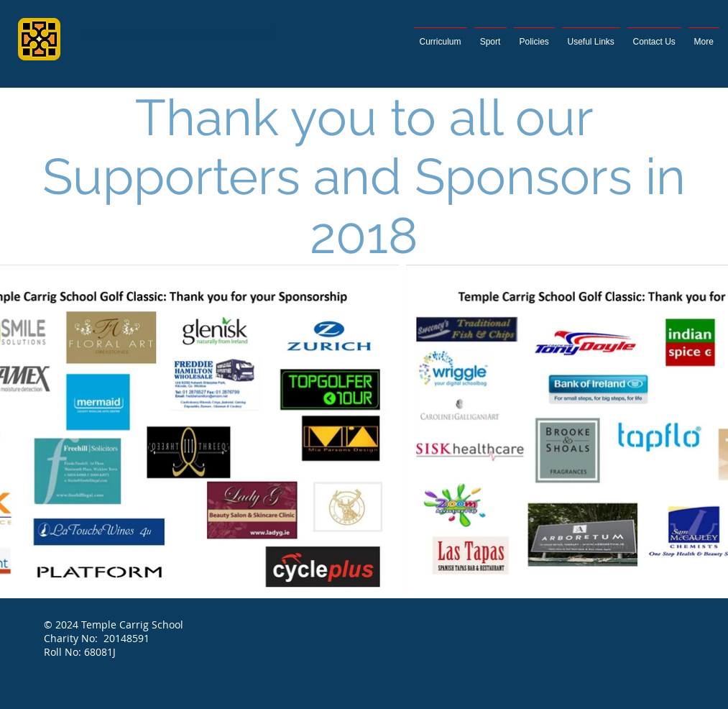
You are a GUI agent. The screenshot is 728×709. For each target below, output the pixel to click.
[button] (704, 36)
